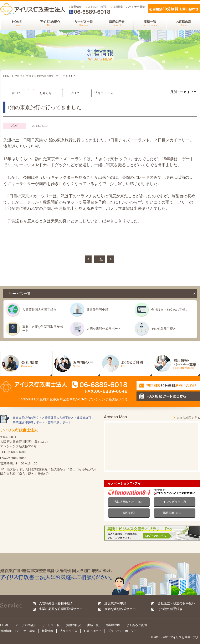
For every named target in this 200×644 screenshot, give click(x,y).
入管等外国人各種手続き (39, 310)
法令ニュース (104, 93)
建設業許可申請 (98, 310)
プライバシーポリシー (122, 631)
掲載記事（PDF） (175, 513)
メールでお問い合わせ (174, 9)
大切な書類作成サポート (104, 329)
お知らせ (46, 93)
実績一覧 (93, 625)
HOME (7, 76)
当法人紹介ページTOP (129, 502)
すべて (16, 93)
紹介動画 (129, 513)
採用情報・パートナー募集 (129, 7)
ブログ (18, 76)
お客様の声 (113, 625)
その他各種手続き (164, 329)
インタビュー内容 (175, 502)
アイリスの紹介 (26, 625)
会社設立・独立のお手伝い (170, 310)
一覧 (99, 259)
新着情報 (76, 7)
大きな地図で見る (188, 418)
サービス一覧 (51, 625)
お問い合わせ (92, 631)
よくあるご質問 (97, 7)
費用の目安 (73, 625)
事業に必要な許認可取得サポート (43, 329)
